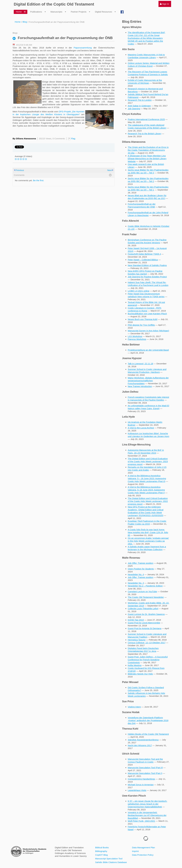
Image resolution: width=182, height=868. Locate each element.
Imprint (135, 851)
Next (110, 170)
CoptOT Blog (101, 855)
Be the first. (39, 180)
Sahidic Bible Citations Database (111, 862)
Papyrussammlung (83, 48)
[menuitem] (165, 4)
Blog (25, 22)
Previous (20, 170)
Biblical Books (102, 847)
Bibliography (101, 851)
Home (18, 22)
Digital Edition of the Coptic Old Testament (54, 4)
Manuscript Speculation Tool (109, 859)
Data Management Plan (143, 847)
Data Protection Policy (143, 855)
